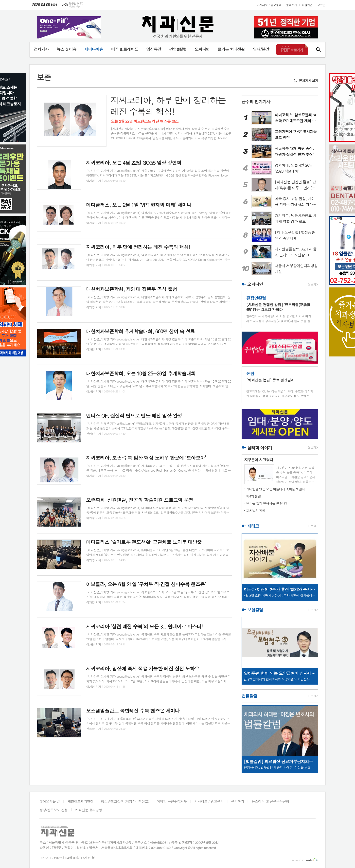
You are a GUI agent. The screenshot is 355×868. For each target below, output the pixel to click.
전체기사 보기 (309, 80)
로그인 (321, 5)
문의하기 (292, 5)
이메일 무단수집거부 (172, 801)
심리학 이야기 (260, 448)
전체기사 (41, 49)
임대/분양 (261, 49)
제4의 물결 (254, 496)
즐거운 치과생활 (231, 49)
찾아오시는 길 (50, 801)
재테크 (253, 526)
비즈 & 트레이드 (125, 49)
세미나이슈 (94, 49)
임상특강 (154, 49)
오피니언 (202, 49)
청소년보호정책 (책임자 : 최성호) (125, 801)
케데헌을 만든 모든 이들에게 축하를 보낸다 (276, 489)
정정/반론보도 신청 (53, 810)
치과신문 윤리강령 (89, 810)
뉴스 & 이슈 (66, 49)
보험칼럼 (255, 610)
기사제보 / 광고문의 (269, 5)
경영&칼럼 (178, 49)
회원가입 (307, 5)
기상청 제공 (74, 7)
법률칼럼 (249, 696)
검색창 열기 (318, 50)
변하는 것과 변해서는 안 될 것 (266, 503)
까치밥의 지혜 (256, 510)
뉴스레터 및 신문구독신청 (270, 801)
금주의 (256, 102)
